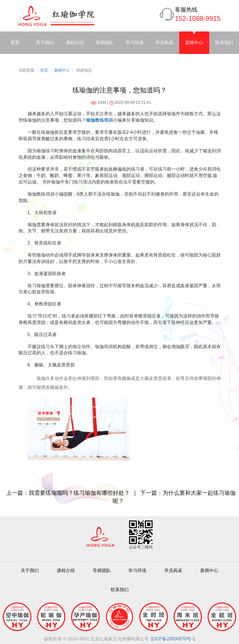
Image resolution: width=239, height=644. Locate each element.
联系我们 (224, 43)
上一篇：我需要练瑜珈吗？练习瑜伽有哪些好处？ (68, 493)
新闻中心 (194, 43)
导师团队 (104, 43)
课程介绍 (75, 43)
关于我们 (45, 43)
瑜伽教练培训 (99, 120)
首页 (15, 43)
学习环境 (135, 43)
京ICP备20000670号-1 (173, 639)
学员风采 (164, 43)
